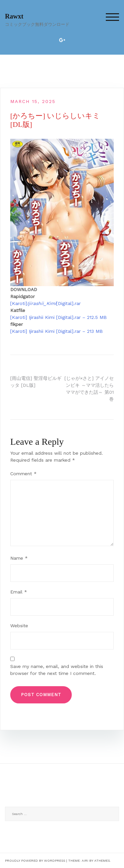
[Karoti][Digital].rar (45, 303)
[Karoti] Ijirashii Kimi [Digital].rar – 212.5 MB (59, 317)
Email (19, 592)
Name (19, 558)
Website (19, 626)
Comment (23, 474)
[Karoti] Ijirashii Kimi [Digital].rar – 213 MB (57, 331)
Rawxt (14, 16)
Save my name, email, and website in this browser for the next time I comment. (57, 670)
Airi (85, 861)
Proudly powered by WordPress (35, 861)
